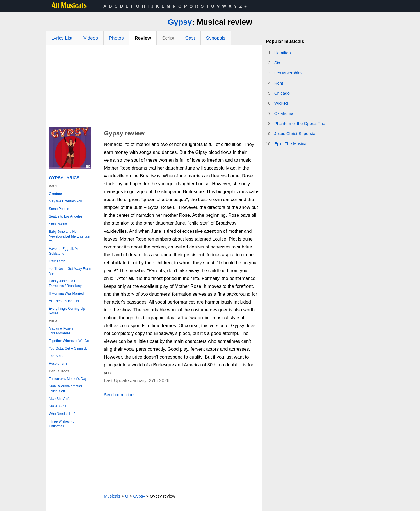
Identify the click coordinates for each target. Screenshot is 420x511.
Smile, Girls (57, 406)
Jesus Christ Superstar (296, 134)
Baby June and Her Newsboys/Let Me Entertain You (69, 236)
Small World (58, 224)
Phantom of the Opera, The (300, 123)
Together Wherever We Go (69, 341)
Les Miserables (288, 73)
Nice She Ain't (59, 399)
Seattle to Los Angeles (66, 216)
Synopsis (216, 38)
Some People (59, 209)
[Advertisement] (154, 87)
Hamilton (283, 53)
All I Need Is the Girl (64, 301)
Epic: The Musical (291, 144)
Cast (190, 38)
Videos (91, 38)
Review (143, 38)
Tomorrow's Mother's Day (68, 379)
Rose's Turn (58, 364)
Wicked (281, 103)
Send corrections (120, 395)
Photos (116, 38)
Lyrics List (62, 38)
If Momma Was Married (66, 293)
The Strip (56, 356)
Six (277, 63)
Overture (55, 194)
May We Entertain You (66, 201)
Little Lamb (57, 261)
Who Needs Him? (62, 414)
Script (168, 38)
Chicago (282, 93)
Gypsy (180, 22)
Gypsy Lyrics (64, 178)
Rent (279, 83)
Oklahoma (284, 113)
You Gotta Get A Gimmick (68, 348)
